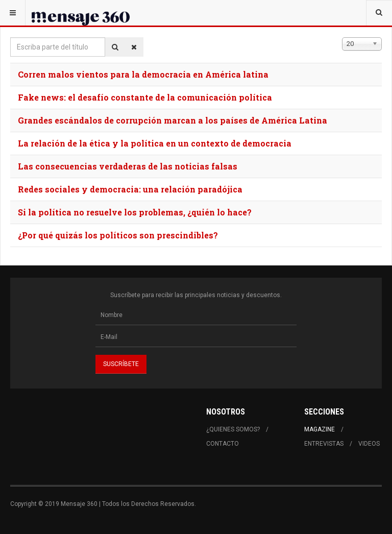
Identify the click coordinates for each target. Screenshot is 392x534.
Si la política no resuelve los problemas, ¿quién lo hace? (135, 212)
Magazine (320, 429)
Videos (369, 444)
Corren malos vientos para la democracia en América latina (143, 74)
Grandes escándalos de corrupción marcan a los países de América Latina (173, 120)
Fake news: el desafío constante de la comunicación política (145, 97)
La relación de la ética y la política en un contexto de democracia (155, 143)
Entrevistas (324, 444)
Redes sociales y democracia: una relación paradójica (130, 189)
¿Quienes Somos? (233, 429)
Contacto (223, 444)
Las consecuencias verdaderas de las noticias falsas (128, 166)
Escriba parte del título (10, 38)
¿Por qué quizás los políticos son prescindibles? (118, 235)
